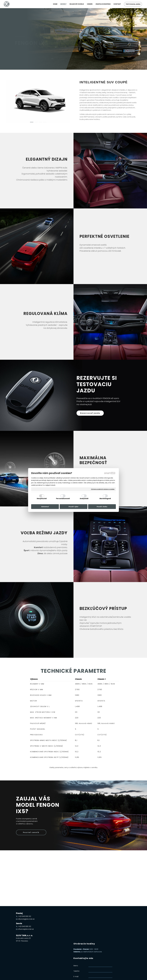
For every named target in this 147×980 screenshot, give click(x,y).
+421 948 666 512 (25, 916)
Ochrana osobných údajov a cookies (103, 489)
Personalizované (63, 499)
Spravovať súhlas (108, 976)
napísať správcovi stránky (68, 976)
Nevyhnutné (42, 499)
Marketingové (105, 499)
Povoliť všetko (102, 507)
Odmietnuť (45, 507)
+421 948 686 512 (25, 926)
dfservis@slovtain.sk (26, 929)
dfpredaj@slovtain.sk (26, 919)
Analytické (84, 499)
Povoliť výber (73, 507)
